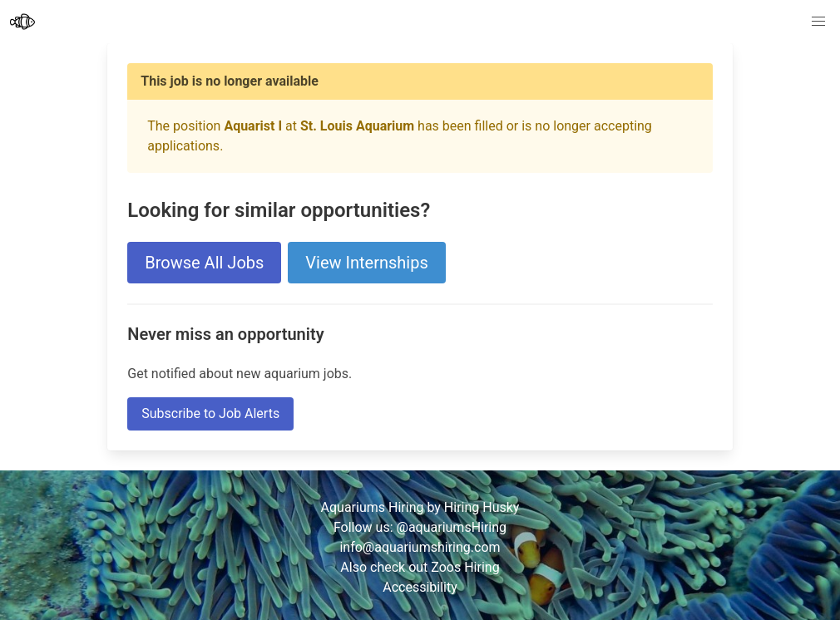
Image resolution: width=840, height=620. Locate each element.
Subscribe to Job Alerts (210, 413)
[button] (818, 22)
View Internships (366, 263)
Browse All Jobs (204, 263)
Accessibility (420, 587)
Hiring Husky (482, 507)
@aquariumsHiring (452, 527)
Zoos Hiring (465, 567)
